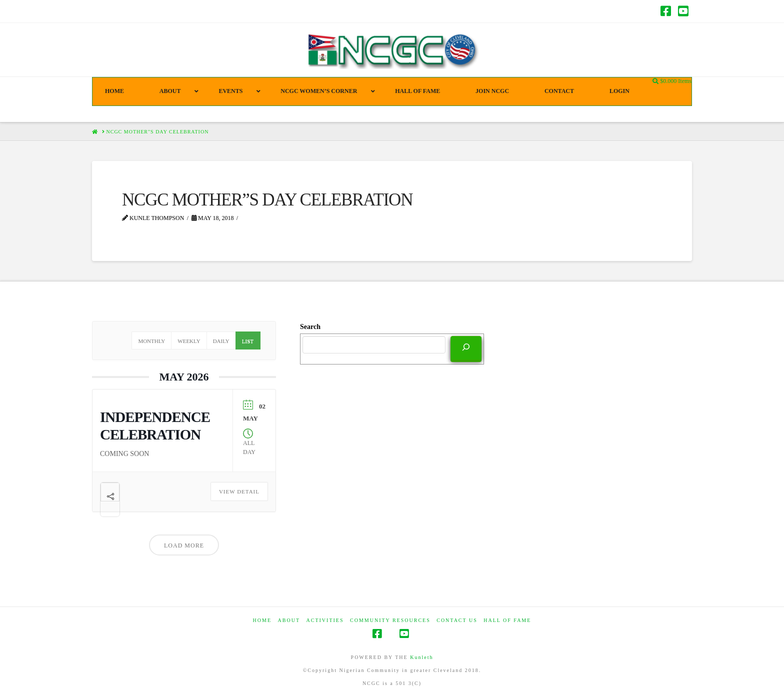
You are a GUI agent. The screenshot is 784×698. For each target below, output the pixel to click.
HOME (262, 620)
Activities (325, 620)
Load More (184, 545)
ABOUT (289, 620)
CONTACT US (457, 620)
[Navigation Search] (656, 81)
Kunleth (421, 657)
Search (310, 327)
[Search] (466, 348)
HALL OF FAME (507, 620)
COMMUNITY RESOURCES (390, 620)
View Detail (239, 491)
